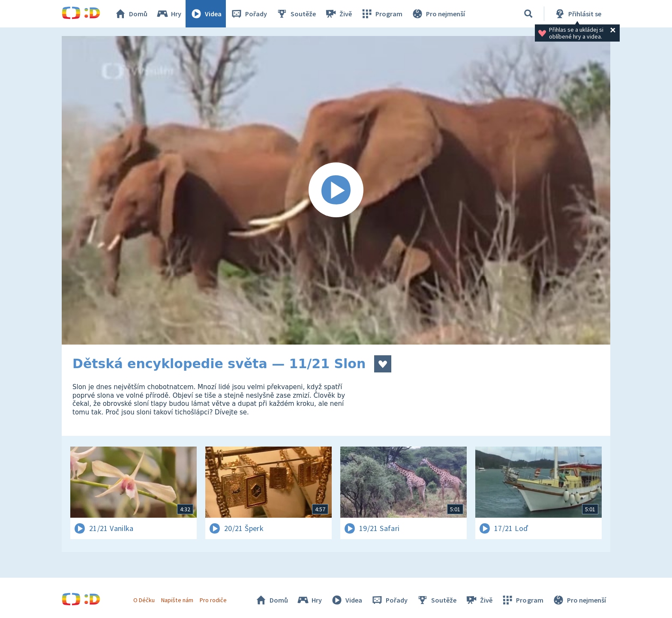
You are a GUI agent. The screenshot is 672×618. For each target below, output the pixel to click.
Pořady (249, 14)
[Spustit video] (336, 190)
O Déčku (144, 600)
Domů (131, 14)
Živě (338, 14)
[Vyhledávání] (528, 14)
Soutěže (296, 14)
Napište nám (177, 600)
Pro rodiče (213, 600)
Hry (169, 14)
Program (381, 14)
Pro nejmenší (438, 14)
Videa (206, 14)
